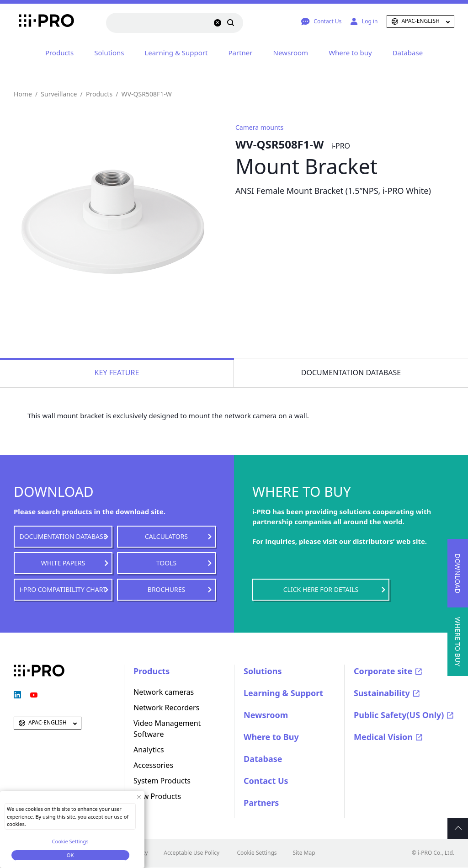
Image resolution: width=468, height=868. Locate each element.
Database (408, 53)
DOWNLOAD (458, 573)
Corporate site (383, 671)
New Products (157, 796)
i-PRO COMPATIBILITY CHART (63, 589)
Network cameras (164, 692)
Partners (261, 803)
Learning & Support (176, 53)
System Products (162, 781)
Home (23, 94)
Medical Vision (383, 737)
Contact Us (266, 781)
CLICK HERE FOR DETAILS (321, 589)
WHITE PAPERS (63, 563)
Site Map (304, 853)
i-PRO (39, 21)
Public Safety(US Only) (399, 715)
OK (70, 855)
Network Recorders (166, 708)
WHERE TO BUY (458, 642)
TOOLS (166, 563)
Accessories (153, 765)
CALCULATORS (166, 536)
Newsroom (291, 53)
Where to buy (350, 53)
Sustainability (382, 693)
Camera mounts (259, 127)
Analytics (149, 750)
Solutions (109, 53)
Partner (241, 53)
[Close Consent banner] (139, 797)
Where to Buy (271, 737)
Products (59, 53)
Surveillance (59, 94)
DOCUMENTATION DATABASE (63, 536)
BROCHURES (166, 589)
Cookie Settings (257, 853)
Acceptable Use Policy (191, 853)
